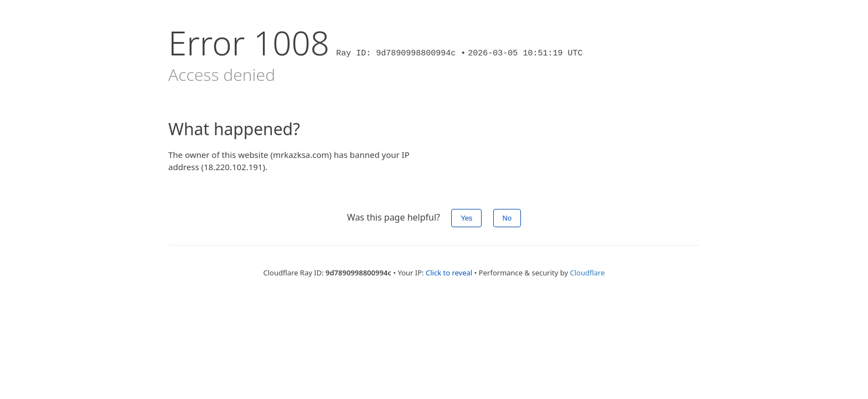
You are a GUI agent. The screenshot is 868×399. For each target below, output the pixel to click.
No (507, 218)
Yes (466, 218)
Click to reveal (449, 273)
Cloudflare (587, 273)
